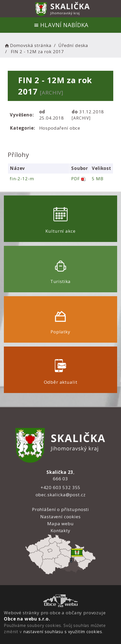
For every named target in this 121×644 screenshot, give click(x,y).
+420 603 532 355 (61, 487)
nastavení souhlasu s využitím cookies (63, 632)
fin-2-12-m (22, 179)
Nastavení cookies (60, 517)
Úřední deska (73, 45)
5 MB (98, 179)
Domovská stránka (28, 45)
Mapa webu (60, 524)
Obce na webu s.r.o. (27, 619)
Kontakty (60, 531)
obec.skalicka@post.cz (61, 495)
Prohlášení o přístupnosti (60, 509)
